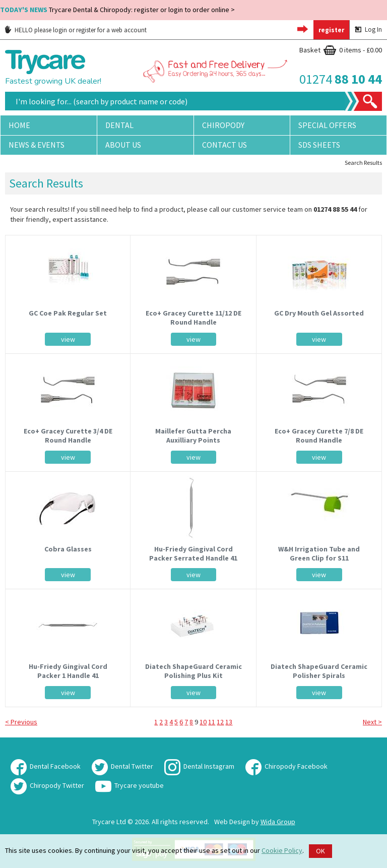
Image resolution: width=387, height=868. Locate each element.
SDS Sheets (319, 145)
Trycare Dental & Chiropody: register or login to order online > (117, 10)
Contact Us (224, 145)
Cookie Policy (282, 850)
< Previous (21, 722)
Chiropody (223, 125)
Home (19, 125)
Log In (368, 29)
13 (229, 722)
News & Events (37, 145)
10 (203, 722)
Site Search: (5, 92)
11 (212, 722)
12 (220, 722)
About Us (123, 145)
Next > (372, 722)
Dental (119, 125)
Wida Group (278, 822)
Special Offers (327, 125)
